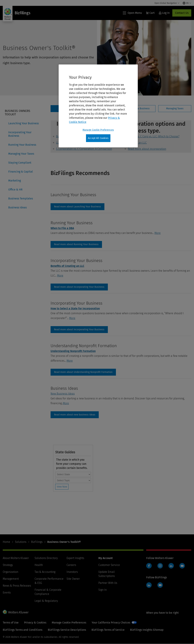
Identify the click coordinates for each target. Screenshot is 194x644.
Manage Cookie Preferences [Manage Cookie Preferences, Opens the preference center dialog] (98, 130)
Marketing (15, 181)
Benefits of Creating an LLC (67, 266)
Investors (72, 572)
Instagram (160, 566)
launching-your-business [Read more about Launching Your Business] (77, 207)
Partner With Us (108, 583)
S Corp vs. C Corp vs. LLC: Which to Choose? (154, 136)
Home (6, 542)
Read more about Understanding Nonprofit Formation (83, 372)
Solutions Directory (46, 558)
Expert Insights (75, 558)
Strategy (8, 565)
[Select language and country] (187, 3)
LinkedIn (171, 566)
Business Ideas (17, 207)
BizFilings (37, 542)
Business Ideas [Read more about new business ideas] (75, 415)
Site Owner (73, 579)
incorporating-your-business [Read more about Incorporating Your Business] (79, 287)
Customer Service (109, 565)
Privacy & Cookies (35, 623)
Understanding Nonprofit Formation (73, 351)
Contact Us (182, 13)
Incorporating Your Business (20, 134)
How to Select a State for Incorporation (75, 308)
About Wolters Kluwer (16, 558)
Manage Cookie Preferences (69, 623)
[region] (98, 106)
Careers (71, 565)
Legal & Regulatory (46, 601)
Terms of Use (11, 623)
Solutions (21, 542)
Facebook (149, 566)
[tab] (139, 109)
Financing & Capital (21, 172)
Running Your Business (22, 145)
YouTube (182, 566)
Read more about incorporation (147, 149)
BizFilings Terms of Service (108, 630)
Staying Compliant (20, 163)
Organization (10, 572)
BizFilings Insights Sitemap (147, 630)
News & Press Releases (17, 586)
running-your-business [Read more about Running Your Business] (76, 244)
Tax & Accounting (45, 572)
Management (11, 579)
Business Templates (21, 198)
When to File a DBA (62, 228)
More (158, 233)
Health (39, 565)
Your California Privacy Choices (111, 623)
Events (7, 593)
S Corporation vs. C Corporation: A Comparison (84, 149)
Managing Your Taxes (21, 154)
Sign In (103, 590)
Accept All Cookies (98, 138)
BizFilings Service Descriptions (67, 630)
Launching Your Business (23, 123)
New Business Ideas (63, 394)
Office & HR (15, 190)
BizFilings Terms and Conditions (23, 630)
